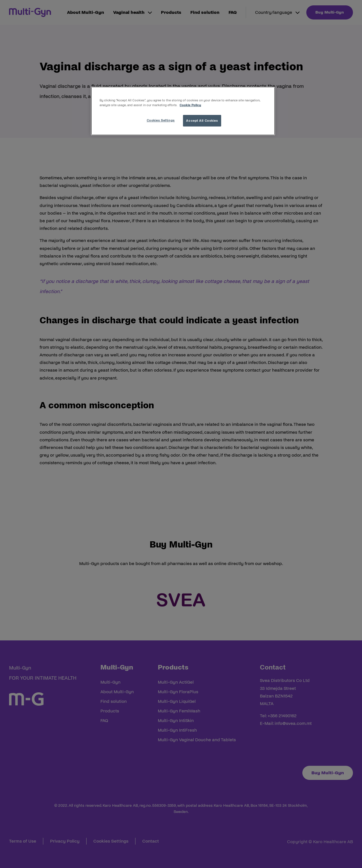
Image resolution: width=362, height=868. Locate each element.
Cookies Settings (161, 120)
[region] (183, 111)
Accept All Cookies (202, 121)
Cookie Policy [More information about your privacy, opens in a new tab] (190, 105)
